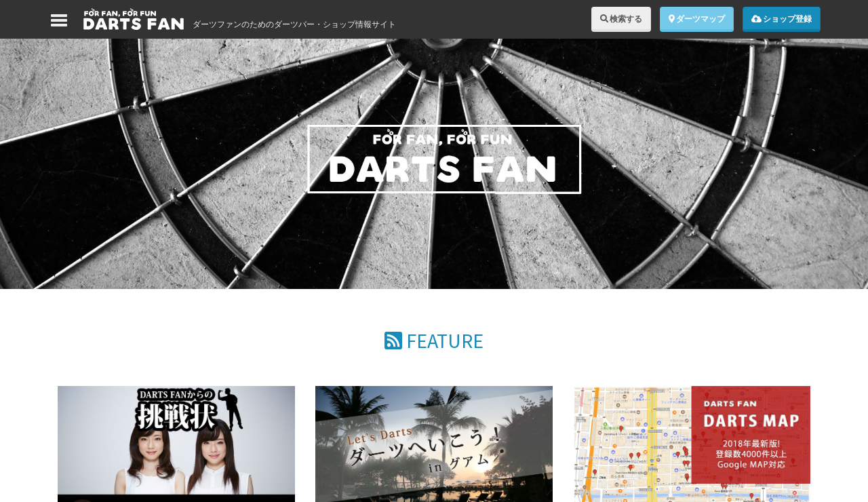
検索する (621, 19)
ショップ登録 (782, 19)
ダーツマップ (697, 19)
